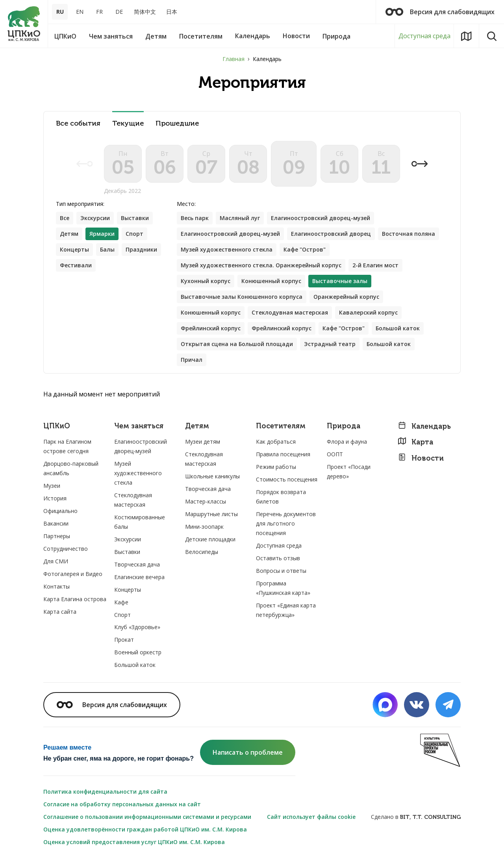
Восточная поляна (409, 234)
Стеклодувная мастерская (290, 312)
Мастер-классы (206, 501)
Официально (60, 511)
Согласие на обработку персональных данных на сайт (122, 804)
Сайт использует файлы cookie (311, 817)
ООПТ (335, 454)
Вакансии (56, 523)
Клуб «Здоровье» (137, 627)
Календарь (424, 426)
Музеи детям (203, 442)
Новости (421, 458)
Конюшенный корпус (271, 281)
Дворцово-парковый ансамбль (71, 468)
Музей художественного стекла (227, 249)
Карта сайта (60, 612)
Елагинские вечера (139, 577)
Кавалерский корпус (368, 312)
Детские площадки (210, 539)
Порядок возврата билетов (281, 497)
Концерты (74, 249)
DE (119, 12)
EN (80, 12)
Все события (78, 123)
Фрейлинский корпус (211, 328)
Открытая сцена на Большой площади (237, 344)
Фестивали (76, 265)
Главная (233, 59)
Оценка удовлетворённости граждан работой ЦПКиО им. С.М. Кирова (145, 829)
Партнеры (57, 536)
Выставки (135, 218)
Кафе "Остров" (305, 249)
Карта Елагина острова (75, 599)
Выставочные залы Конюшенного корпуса (242, 297)
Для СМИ (56, 561)
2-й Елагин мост (375, 265)
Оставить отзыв (278, 558)
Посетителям (281, 426)
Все (65, 218)
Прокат (124, 640)
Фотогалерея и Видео (73, 574)
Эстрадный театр (330, 344)
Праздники (141, 249)
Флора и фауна (347, 442)
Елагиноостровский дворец (331, 234)
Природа (344, 426)
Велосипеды (202, 552)
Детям (69, 234)
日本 (172, 12)
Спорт (134, 234)
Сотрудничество (66, 549)
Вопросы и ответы (281, 571)
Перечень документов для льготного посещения (286, 523)
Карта (415, 442)
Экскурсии (95, 218)
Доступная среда (424, 36)
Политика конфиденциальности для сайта (105, 792)
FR (99, 12)
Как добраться (276, 442)
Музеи (52, 486)
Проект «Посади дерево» (349, 471)
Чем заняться (139, 426)
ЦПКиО (57, 426)
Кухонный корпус (206, 281)
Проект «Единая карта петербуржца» (286, 610)
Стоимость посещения (287, 479)
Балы (107, 249)
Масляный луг (240, 218)
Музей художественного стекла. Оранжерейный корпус (261, 265)
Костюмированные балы (140, 522)
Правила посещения (283, 454)
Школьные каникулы (212, 476)
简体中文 (145, 12)
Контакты (57, 586)
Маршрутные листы (211, 514)
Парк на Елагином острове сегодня (67, 446)
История (55, 498)
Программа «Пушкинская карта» (283, 588)
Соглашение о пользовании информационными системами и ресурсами (147, 817)
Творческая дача (137, 564)
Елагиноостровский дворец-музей (321, 218)
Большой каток (398, 328)
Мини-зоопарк (204, 527)
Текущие (128, 123)
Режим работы (276, 467)
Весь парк (195, 218)
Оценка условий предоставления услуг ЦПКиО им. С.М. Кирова (134, 842)
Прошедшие (177, 123)
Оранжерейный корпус (346, 297)
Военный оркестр (138, 652)
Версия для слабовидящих (440, 12)
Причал (192, 360)
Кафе (121, 602)
